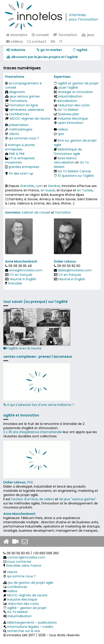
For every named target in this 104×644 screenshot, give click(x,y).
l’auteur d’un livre (25, 499)
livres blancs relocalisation (65, 160)
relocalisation (67, 101)
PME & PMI (17, 154)
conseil (40, 35)
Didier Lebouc (65, 261)
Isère (25, 566)
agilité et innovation (21, 415)
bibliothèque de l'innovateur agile (68, 152)
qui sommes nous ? (24, 138)
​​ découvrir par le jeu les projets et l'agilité (42, 57)
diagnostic (17, 92)
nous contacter (19, 562)
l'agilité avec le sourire (37, 329)
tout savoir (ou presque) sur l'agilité (35, 302)
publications (47, 623)
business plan (69, 114)
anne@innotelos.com (26, 270)
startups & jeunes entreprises (20, 147)
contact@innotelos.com (26, 557)
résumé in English (23, 279)
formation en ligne (24, 105)
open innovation (71, 123)
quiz (61, 134)
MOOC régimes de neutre (30, 119)
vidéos (15, 42)
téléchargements (21, 623)
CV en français (21, 275)
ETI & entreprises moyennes (20, 160)
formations (19, 101)
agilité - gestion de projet (27, 608)
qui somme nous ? (21, 576)
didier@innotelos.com (75, 270)
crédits (48, 627)
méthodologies (21, 129)
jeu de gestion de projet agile (31, 583)
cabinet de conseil (36, 212)
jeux (88, 35)
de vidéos (47, 499)
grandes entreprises (24, 167)
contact (37, 42)
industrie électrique (73, 119)
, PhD (18, 482)
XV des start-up (21, 173)
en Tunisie (85, 190)
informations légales (23, 627)
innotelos (17, 35)
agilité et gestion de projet (78, 83)
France (36, 566)
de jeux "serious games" (78, 499)
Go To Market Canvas (74, 171)
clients (14, 134)
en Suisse (48, 190)
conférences (19, 114)
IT (61, 42)
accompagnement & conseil (24, 86)
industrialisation (70, 96)
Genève (54, 186)
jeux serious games (25, 96)
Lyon (39, 186)
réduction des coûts (74, 105)
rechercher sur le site (24, 631)
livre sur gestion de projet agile (75, 143)
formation (65, 35)
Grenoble (27, 186)
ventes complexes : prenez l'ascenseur (38, 357)
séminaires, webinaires (27, 110)
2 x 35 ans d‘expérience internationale (33, 432)
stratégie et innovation (75, 92)
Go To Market (68, 110)
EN (53, 42)
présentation (19, 125)
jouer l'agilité (68, 88)
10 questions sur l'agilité (76, 176)
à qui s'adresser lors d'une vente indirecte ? (39, 405)
